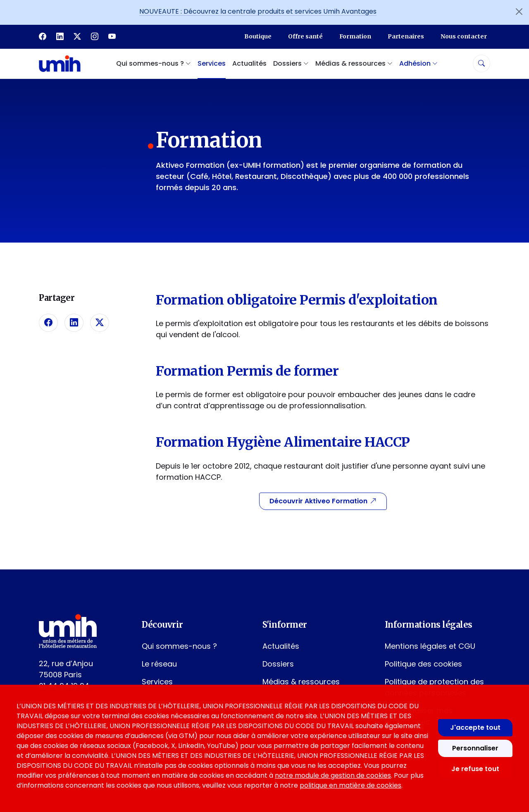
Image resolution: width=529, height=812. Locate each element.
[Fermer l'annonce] (519, 12)
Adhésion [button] (418, 63)
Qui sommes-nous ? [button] (154, 63)
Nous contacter (464, 36)
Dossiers (278, 664)
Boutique (258, 36)
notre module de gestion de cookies (333, 775)
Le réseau (159, 664)
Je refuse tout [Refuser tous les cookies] (475, 769)
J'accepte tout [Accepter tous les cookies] (475, 727)
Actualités (249, 63)
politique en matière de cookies (350, 785)
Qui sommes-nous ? (179, 646)
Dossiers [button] (291, 63)
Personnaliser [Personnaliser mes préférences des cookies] (475, 748)
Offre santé (305, 36)
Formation (355, 36)
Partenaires (406, 36)
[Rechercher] (481, 63)
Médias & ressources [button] (354, 63)
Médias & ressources (301, 682)
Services (212, 63)
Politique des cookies (423, 664)
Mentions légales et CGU (430, 646)
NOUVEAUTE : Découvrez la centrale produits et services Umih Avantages (258, 11)
